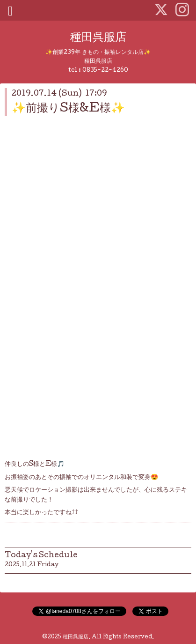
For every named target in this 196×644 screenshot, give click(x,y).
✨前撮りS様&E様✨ (68, 109)
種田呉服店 (98, 38)
